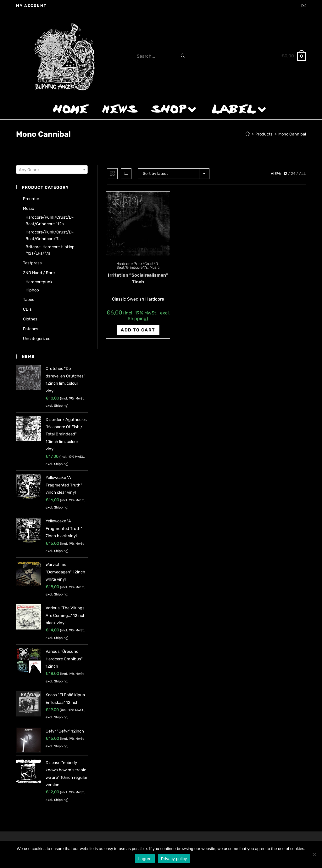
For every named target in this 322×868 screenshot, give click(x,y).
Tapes (29, 299)
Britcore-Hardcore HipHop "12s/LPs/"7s (50, 250)
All (303, 174)
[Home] (248, 134)
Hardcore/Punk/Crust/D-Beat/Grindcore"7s (138, 266)
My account (31, 6)
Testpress (32, 263)
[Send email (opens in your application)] (303, 6)
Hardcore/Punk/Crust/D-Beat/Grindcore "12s (50, 221)
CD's (27, 309)
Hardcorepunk (39, 282)
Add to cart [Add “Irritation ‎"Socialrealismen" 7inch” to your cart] (138, 330)
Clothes (30, 319)
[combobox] (52, 170)
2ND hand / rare (39, 273)
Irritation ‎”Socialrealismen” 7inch (138, 279)
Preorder (31, 199)
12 (285, 174)
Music (155, 267)
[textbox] (52, 170)
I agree (145, 859)
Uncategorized (37, 339)
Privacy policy (174, 859)
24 (293, 174)
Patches (31, 329)
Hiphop (32, 290)
